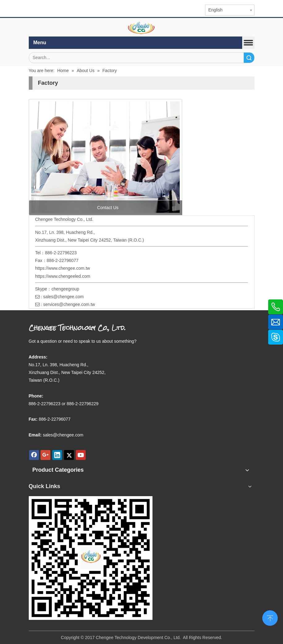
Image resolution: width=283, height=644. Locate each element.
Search (249, 58)
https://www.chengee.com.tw (63, 268)
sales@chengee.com (63, 297)
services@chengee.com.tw (69, 304)
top (270, 617)
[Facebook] (34, 455)
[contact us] (105, 157)
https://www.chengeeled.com (63, 276)
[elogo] (142, 28)
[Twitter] (69, 455)
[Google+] (45, 455)
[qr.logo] (91, 558)
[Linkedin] (57, 455)
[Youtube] (81, 455)
